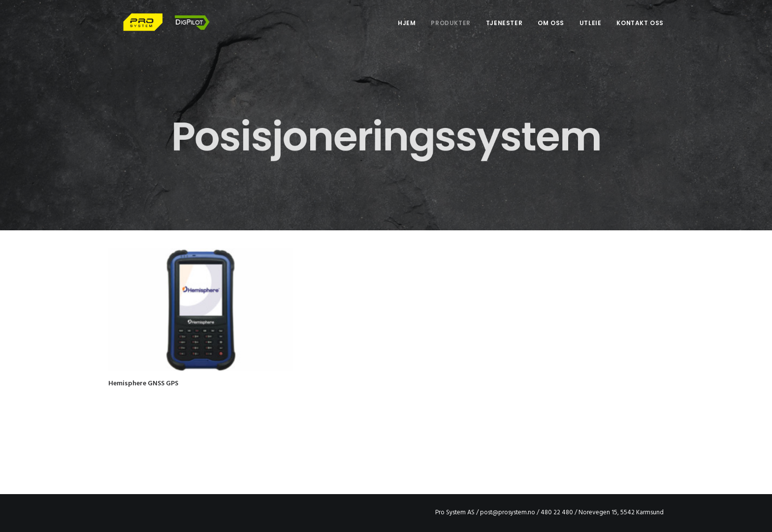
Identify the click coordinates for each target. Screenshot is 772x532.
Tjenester (504, 30)
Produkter (450, 30)
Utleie (591, 30)
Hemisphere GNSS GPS (143, 384)
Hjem (407, 30)
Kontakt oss (640, 30)
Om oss (551, 30)
